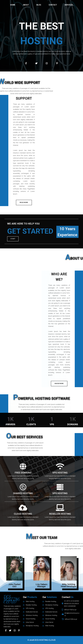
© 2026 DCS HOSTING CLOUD (41, 640)
